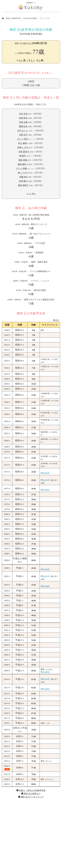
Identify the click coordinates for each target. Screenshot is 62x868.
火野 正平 (23, 135)
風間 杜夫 (23, 126)
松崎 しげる (23, 147)
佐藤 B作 (23, 177)
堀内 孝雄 (23, 160)
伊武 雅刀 (23, 181)
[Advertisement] (31, 832)
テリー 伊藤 (21, 168)
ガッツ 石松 (22, 139)
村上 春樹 (23, 143)
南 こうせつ (23, 173)
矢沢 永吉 (23, 114)
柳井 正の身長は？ (32, 794)
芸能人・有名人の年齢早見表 (32, 790)
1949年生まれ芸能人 (30, 18)
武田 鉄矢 (23, 118)
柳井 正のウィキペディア (32, 797)
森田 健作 (22, 164)
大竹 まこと (23, 131)
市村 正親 (23, 122)
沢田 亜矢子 (24, 152)
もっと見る (31, 194)
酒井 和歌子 (23, 185)
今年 (56, 320)
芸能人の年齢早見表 (13, 18)
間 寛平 (23, 156)
